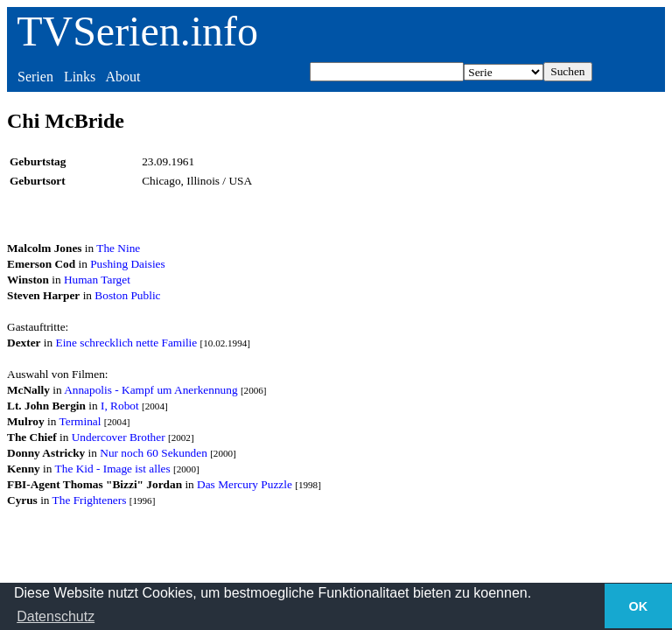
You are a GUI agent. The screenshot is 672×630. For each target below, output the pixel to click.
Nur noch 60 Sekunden (154, 453)
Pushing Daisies (128, 264)
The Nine (118, 248)
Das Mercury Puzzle (245, 484)
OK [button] (639, 606)
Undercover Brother (119, 437)
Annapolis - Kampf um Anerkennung (150, 390)
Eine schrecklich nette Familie (127, 343)
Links (80, 77)
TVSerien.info (137, 31)
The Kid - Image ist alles (113, 469)
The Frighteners (90, 500)
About (122, 77)
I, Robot (120, 406)
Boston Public (127, 295)
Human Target (97, 280)
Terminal (80, 421)
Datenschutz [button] (56, 616)
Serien (35, 77)
